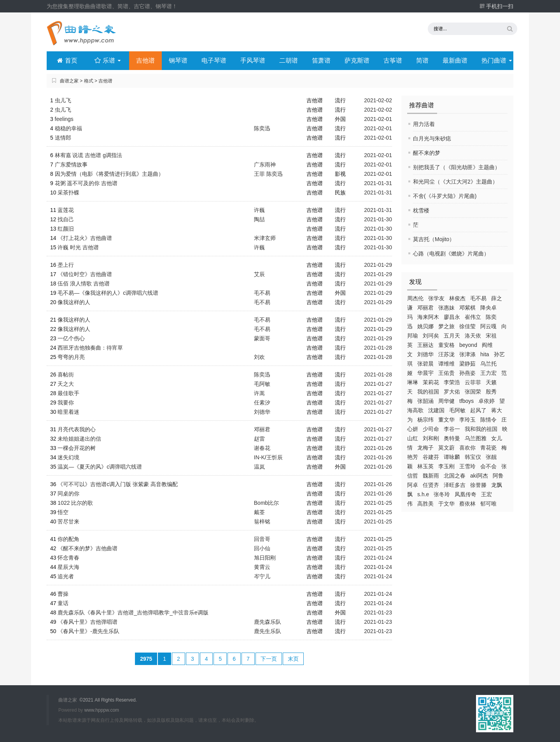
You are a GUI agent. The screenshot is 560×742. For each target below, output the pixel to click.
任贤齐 (431, 485)
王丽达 (425, 345)
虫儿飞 (63, 100)
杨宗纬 (425, 420)
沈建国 (436, 410)
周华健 (446, 401)
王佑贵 (446, 373)
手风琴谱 (253, 60)
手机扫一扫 (496, 6)
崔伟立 (473, 317)
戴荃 (259, 512)
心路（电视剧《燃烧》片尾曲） (451, 254)
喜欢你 (467, 448)
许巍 (259, 210)
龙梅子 (425, 448)
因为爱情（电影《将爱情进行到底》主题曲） (109, 174)
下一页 (269, 659)
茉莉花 (431, 382)
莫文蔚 (446, 448)
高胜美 (425, 504)
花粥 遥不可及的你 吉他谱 (86, 183)
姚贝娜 (425, 326)
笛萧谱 (321, 60)
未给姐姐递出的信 (79, 439)
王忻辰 (275, 457)
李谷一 (452, 429)
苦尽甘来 (68, 521)
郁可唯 (488, 504)
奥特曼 (452, 438)
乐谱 (108, 60)
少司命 (431, 429)
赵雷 (259, 439)
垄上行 (66, 265)
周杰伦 (415, 298)
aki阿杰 (479, 476)
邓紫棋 (467, 308)
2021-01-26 (378, 448)
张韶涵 (425, 401)
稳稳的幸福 (68, 128)
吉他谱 (145, 60)
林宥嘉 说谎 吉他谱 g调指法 (88, 155)
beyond (468, 345)
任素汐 (262, 402)
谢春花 (262, 448)
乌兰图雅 (476, 438)
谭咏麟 (452, 457)
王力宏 (488, 373)
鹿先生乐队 (268, 631)
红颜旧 (66, 229)
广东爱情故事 (71, 164)
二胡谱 (289, 60)
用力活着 (424, 124)
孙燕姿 (467, 373)
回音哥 (262, 539)
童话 (63, 603)
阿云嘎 (488, 326)
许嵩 (259, 393)
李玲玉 (467, 420)
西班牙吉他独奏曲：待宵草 (90, 348)
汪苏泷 (446, 354)
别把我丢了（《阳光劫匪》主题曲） (457, 167)
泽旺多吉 (455, 485)
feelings (64, 119)
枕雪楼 (421, 210)
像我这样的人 (74, 302)
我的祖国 (428, 392)
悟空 (63, 512)
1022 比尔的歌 (75, 503)
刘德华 (425, 354)
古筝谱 (393, 60)
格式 (89, 81)
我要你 (66, 402)
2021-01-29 (378, 265)
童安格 (446, 345)
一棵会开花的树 (77, 448)
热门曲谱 (497, 60)
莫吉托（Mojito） (434, 239)
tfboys (466, 401)
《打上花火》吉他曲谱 (85, 238)
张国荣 (473, 392)
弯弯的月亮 (71, 357)
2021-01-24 (378, 558)
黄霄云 (262, 567)
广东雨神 (265, 164)
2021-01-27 (378, 384)
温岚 (259, 467)
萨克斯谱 (357, 60)
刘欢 (259, 357)
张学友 (436, 298)
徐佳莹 (467, 326)
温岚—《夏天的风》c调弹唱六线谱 (100, 467)
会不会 (488, 466)
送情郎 (63, 138)
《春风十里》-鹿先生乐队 (88, 631)
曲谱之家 (69, 81)
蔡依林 (467, 504)
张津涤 (467, 354)
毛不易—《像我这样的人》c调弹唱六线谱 (108, 293)
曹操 (63, 594)
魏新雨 (431, 476)
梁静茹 (467, 364)
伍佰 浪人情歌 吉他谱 (84, 283)
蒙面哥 (262, 338)
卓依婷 (486, 401)
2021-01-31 (378, 183)
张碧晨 (425, 364)
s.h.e (423, 494)
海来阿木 (428, 317)
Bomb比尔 (267, 503)
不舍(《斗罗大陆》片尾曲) (445, 196)
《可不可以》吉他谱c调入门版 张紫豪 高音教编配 (118, 484)
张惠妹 (446, 308)
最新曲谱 (455, 60)
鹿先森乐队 (268, 622)
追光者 (66, 576)
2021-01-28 (378, 348)
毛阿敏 (457, 410)
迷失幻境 (68, 457)
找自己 (66, 219)
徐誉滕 (478, 485)
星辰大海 (68, 567)
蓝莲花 (66, 210)
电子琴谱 (214, 60)
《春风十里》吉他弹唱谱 (87, 622)
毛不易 (478, 298)
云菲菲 (473, 382)
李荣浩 (452, 382)
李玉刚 (446, 466)
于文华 (446, 504)
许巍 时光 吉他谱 (78, 247)
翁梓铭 (262, 521)
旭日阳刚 (265, 558)
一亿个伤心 (71, 338)
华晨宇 (425, 373)
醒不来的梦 (427, 153)
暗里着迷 (68, 412)
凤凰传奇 (465, 494)
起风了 (478, 410)
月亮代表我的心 (77, 429)
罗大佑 (452, 392)
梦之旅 (446, 326)
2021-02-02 (378, 100)
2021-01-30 (378, 219)
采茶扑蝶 (68, 192)
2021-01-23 (378, 612)
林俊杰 (457, 298)
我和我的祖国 (481, 429)
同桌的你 (68, 493)
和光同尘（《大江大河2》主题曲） (455, 182)
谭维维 (446, 364)
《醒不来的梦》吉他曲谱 (87, 548)
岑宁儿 (262, 576)
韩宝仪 (473, 457)
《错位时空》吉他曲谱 (85, 274)
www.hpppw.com (102, 710)
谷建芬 (431, 457)
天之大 (66, 384)
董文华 (446, 420)
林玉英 (425, 466)
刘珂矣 (431, 336)
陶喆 (259, 219)
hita (485, 354)
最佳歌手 (68, 393)
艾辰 (259, 274)
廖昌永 (452, 317)
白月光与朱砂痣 (432, 138)
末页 (293, 659)
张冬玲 (442, 494)
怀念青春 (68, 558)
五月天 (452, 336)
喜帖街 (66, 374)
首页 (67, 60)
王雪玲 (467, 466)
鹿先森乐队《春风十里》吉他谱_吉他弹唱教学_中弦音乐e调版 (133, 612)
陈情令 (488, 420)
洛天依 (473, 336)
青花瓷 (488, 448)
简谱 (422, 60)
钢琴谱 (178, 60)
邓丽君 (425, 308)
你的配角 (68, 539)
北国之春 (455, 476)
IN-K (259, 457)
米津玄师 (265, 238)
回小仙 (262, 548)
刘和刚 (431, 438)
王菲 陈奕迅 (268, 174)
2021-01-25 (378, 503)
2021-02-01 (378, 119)
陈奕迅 (262, 128)
